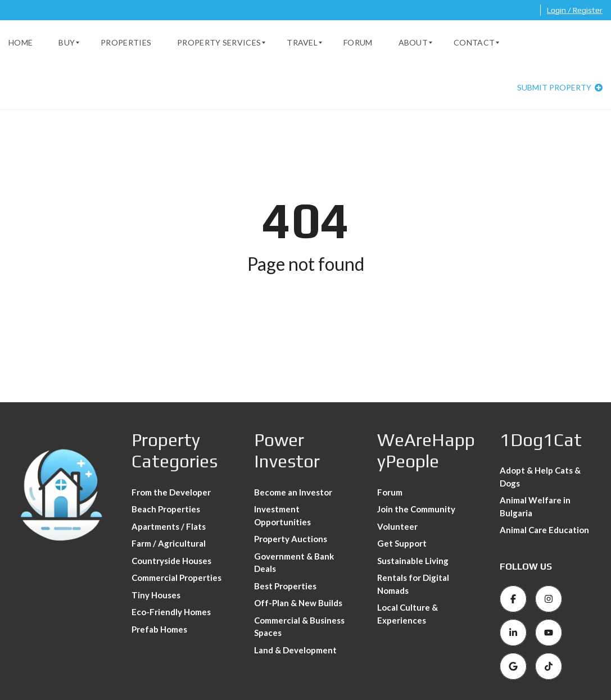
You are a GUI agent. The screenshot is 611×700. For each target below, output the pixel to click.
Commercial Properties (176, 578)
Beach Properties (166, 509)
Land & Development (295, 650)
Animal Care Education (544, 530)
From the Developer (171, 492)
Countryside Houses (171, 561)
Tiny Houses (156, 595)
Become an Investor (293, 492)
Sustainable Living (413, 561)
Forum (390, 492)
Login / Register (575, 10)
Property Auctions (291, 539)
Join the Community (416, 509)
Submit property (560, 87)
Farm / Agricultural (169, 543)
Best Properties (285, 586)
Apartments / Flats (169, 526)
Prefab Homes (159, 629)
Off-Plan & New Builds (298, 603)
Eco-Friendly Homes (171, 612)
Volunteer (397, 526)
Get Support (402, 543)
